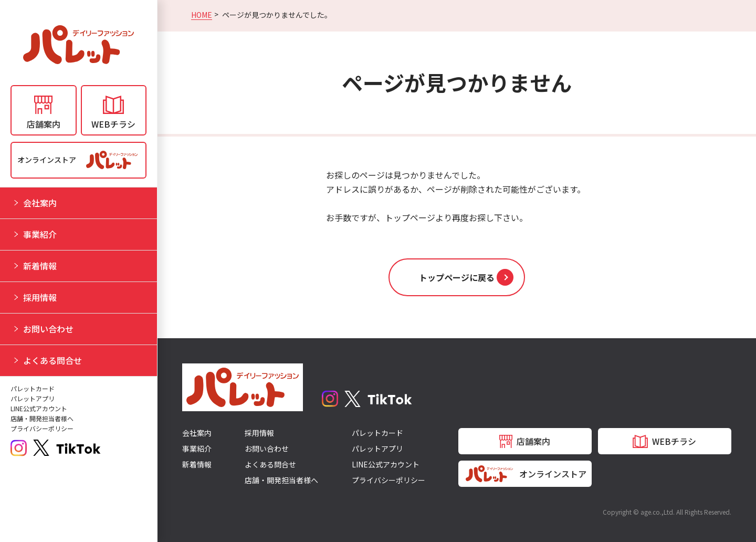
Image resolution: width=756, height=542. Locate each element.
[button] (457, 277)
